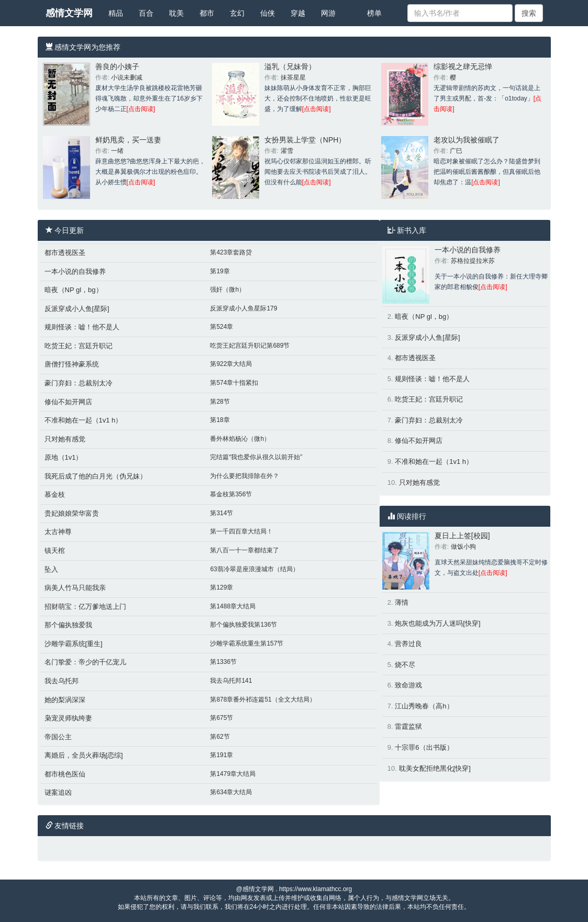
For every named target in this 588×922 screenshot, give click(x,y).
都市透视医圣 (65, 253)
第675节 (221, 718)
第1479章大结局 (233, 774)
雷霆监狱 (408, 726)
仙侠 (268, 13)
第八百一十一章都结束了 (245, 550)
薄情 (402, 602)
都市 (207, 13)
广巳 (456, 151)
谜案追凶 (58, 792)
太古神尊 (58, 532)
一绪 (117, 151)
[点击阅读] (141, 109)
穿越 (298, 13)
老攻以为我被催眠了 (467, 140)
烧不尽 (405, 665)
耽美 (176, 13)
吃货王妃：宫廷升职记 (79, 346)
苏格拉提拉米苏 (473, 261)
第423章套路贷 (231, 252)
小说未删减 (127, 77)
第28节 (220, 402)
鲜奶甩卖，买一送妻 (128, 140)
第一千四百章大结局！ (241, 531)
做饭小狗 (463, 547)
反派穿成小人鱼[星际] (77, 309)
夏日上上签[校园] (462, 536)
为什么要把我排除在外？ (245, 476)
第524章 (221, 327)
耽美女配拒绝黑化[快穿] (435, 768)
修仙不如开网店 (68, 402)
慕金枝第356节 (231, 494)
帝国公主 (58, 737)
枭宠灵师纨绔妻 (68, 718)
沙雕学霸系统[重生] (74, 644)
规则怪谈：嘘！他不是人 (82, 327)
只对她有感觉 (65, 439)
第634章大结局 (231, 792)
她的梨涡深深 (65, 700)
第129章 (221, 587)
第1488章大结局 (233, 606)
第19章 (220, 271)
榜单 (374, 13)
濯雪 (287, 151)
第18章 (220, 420)
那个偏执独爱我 (68, 625)
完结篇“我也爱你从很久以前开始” (256, 457)
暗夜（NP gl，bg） (74, 290)
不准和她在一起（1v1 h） (84, 420)
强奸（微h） (228, 290)
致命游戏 (408, 685)
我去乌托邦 (62, 681)
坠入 (51, 569)
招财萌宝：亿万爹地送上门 (85, 607)
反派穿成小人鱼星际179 (243, 308)
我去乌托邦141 (231, 681)
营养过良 (408, 644)
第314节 (221, 513)
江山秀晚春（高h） (424, 706)
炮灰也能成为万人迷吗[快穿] (437, 623)
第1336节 (223, 662)
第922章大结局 (231, 364)
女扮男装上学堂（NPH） (305, 140)
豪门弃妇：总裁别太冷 (79, 383)
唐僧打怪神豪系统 (72, 364)
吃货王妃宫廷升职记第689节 (250, 346)
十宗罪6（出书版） (424, 747)
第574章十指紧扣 (234, 383)
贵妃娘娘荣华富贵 (72, 513)
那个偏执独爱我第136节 (243, 625)
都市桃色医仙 (65, 774)
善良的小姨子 (117, 66)
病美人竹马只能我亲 (75, 588)
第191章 (221, 755)
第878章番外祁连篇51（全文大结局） (263, 699)
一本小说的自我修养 (75, 271)
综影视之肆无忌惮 (463, 66)
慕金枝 (55, 495)
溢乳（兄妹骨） (290, 66)
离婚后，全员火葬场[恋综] (84, 755)
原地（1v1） (64, 457)
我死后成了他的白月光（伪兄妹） (96, 476)
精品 (116, 13)
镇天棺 (55, 551)
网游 (328, 13)
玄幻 (237, 13)
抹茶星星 (293, 77)
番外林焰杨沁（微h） (240, 439)
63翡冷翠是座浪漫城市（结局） (254, 569)
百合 (146, 13)
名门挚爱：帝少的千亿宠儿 (85, 662)
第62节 (220, 737)
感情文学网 (69, 13)
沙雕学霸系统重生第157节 (247, 643)
